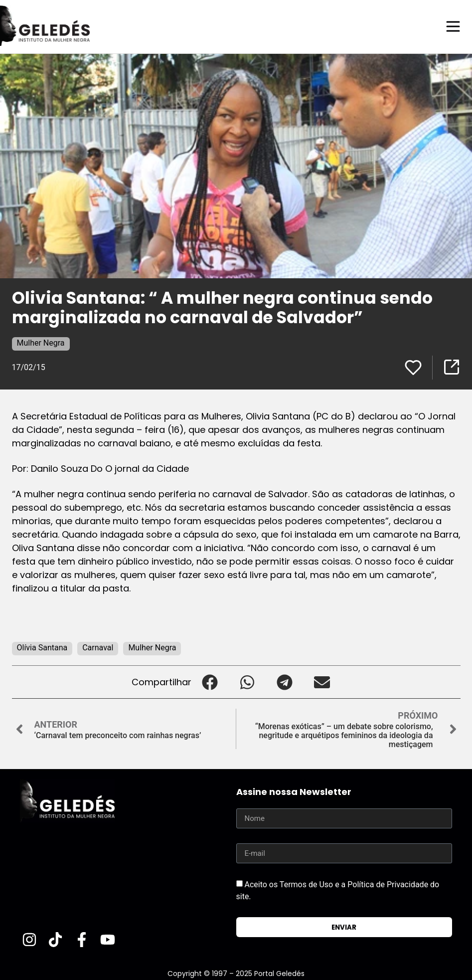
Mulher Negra (41, 342)
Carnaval (98, 647)
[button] (210, 682)
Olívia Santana (42, 647)
